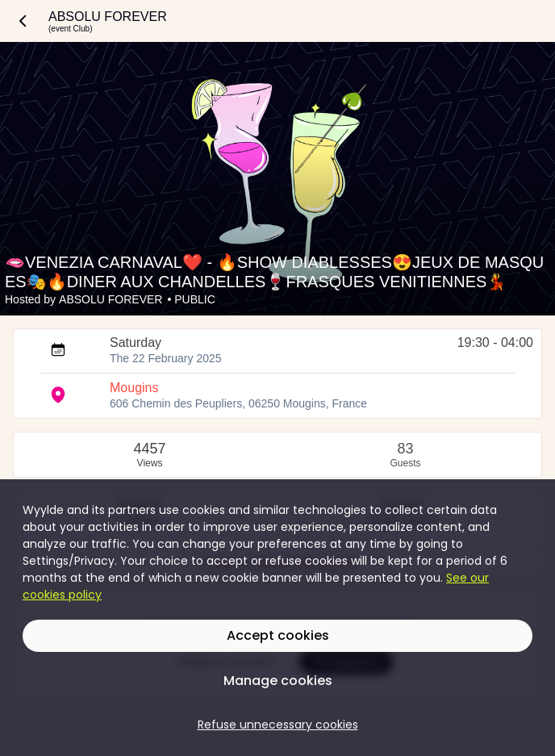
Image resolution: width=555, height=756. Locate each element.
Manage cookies (278, 681)
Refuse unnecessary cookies (278, 725)
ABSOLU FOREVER (111, 299)
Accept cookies (278, 635)
